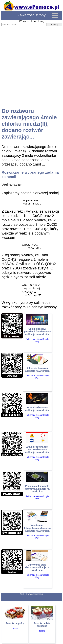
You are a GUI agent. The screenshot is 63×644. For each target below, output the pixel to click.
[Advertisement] (32, 70)
